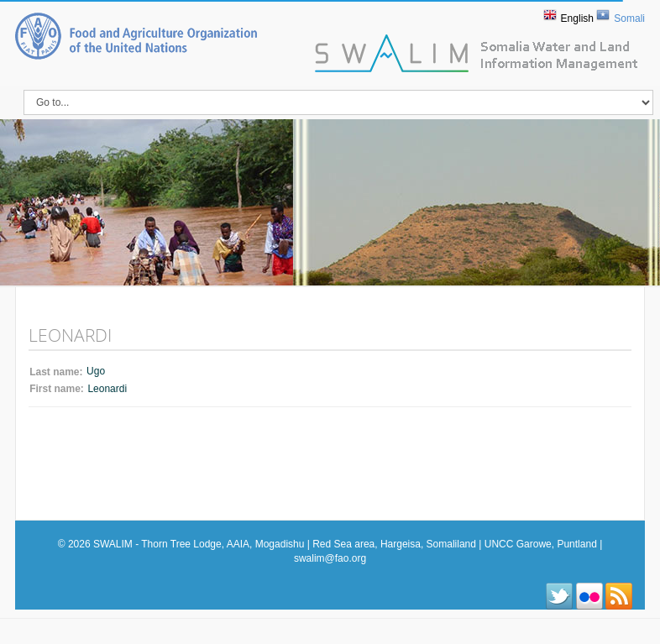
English (577, 18)
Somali (629, 18)
